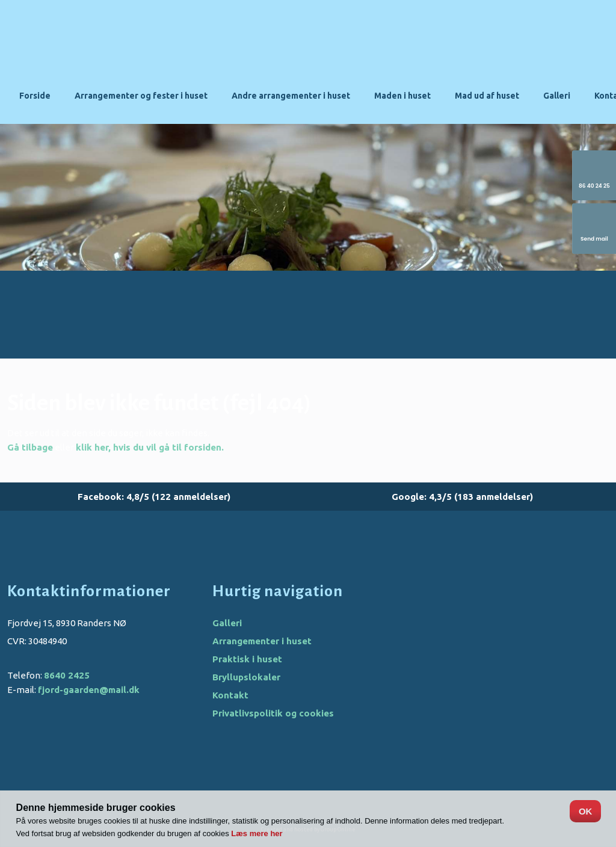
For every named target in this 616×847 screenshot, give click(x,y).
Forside (35, 96)
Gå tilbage (30, 447)
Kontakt (230, 695)
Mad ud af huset (487, 96)
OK (586, 811)
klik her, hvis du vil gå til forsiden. (150, 447)
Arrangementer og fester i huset (141, 96)
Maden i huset (402, 96)
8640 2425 (67, 675)
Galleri (557, 96)
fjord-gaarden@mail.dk (89, 690)
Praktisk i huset (247, 659)
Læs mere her (257, 833)
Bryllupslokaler (246, 677)
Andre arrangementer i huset (291, 96)
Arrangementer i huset (262, 641)
